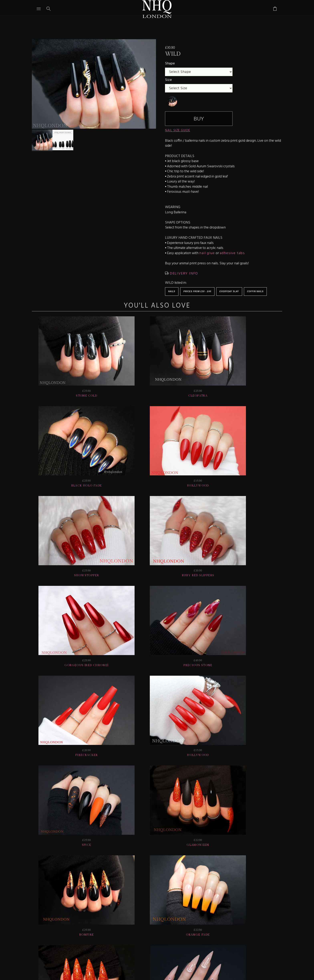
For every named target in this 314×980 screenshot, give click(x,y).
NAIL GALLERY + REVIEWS (155, 916)
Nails (172, 291)
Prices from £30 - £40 (197, 291)
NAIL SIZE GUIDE (178, 130)
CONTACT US (216, 916)
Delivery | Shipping (106, 916)
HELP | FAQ (69, 916)
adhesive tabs (232, 253)
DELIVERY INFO (183, 274)
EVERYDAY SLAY (229, 291)
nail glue (207, 253)
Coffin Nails (255, 291)
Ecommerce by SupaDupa (160, 962)
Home (241, 916)
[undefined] (172, 101)
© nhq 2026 (265, 916)
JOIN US (45, 916)
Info (193, 916)
